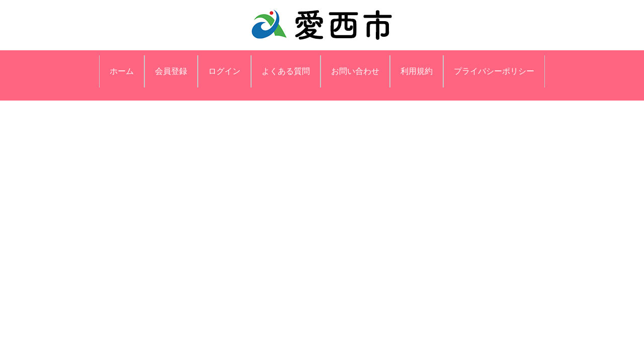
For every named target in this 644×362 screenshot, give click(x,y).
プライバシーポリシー (494, 71)
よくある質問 (286, 71)
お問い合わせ (355, 71)
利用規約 (417, 71)
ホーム (122, 71)
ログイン (224, 71)
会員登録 (171, 71)
